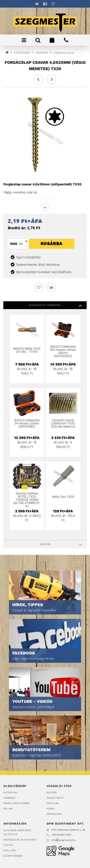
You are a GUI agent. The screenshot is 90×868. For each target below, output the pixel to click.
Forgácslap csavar (64, 53)
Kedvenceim (54, 814)
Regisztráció (55, 798)
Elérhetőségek (13, 856)
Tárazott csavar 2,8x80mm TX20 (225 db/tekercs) (63, 423)
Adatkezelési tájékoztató (20, 840)
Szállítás (9, 850)
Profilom (52, 803)
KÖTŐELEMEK (22, 53)
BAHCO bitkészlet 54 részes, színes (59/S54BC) (27, 423)
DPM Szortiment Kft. (60, 851)
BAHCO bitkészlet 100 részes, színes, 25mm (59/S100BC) (63, 351)
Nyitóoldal (11, 792)
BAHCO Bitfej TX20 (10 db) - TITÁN (27, 350)
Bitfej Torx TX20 (63, 497)
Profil (45, 4)
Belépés (37, 4)
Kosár (50, 809)
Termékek (9, 798)
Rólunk (8, 809)
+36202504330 (66, 40)
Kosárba (51, 265)
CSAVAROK (42, 53)
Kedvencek (53, 4)
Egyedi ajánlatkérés (16, 803)
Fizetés (8, 845)
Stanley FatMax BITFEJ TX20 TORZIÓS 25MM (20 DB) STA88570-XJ (27, 500)
